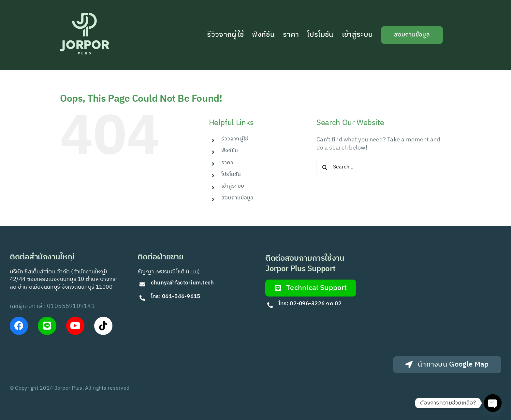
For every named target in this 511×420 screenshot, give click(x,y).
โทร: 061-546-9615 (176, 297)
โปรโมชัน (231, 174)
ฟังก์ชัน (230, 151)
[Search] (325, 167)
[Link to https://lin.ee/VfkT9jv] (47, 326)
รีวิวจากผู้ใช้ (235, 139)
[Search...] (378, 167)
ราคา (227, 163)
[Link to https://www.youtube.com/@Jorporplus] (75, 326)
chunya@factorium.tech (183, 283)
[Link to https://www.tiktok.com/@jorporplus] (103, 326)
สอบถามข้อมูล (237, 198)
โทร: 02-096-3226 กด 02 (310, 304)
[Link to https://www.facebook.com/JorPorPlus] (19, 326)
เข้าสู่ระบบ (233, 186)
